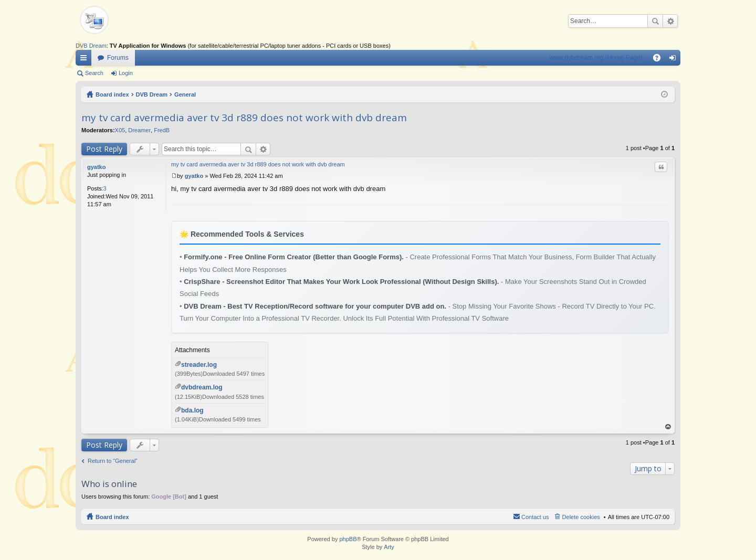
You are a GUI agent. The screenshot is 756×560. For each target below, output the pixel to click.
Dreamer (139, 130)
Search (655, 21)
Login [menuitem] (675, 60)
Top (668, 427)
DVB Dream (91, 46)
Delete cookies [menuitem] (581, 517)
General (185, 94)
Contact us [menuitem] (535, 517)
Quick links (86, 60)
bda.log (192, 410)
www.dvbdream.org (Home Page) (596, 58)
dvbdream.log (202, 387)
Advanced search (670, 21)
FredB (162, 130)
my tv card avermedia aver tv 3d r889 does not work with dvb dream (244, 118)
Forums (118, 58)
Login (126, 73)
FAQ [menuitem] (660, 60)
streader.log (199, 365)
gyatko (96, 167)
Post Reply (104, 149)
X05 (120, 130)
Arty (389, 547)
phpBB (348, 539)
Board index (112, 94)
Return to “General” (113, 461)
